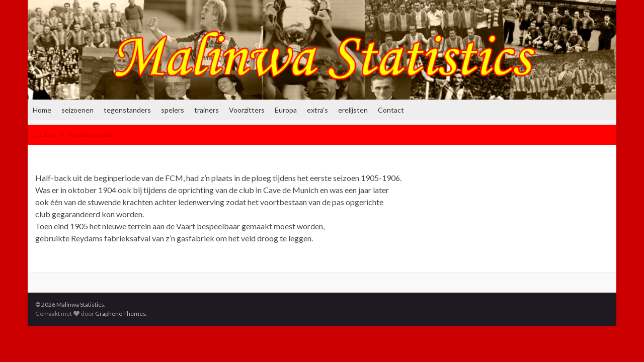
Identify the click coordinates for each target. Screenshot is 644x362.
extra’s (317, 110)
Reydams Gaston (93, 134)
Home (42, 110)
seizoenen (77, 110)
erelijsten (353, 110)
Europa (286, 110)
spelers (173, 110)
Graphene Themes (120, 313)
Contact (391, 110)
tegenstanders (127, 110)
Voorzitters (247, 110)
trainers (207, 110)
